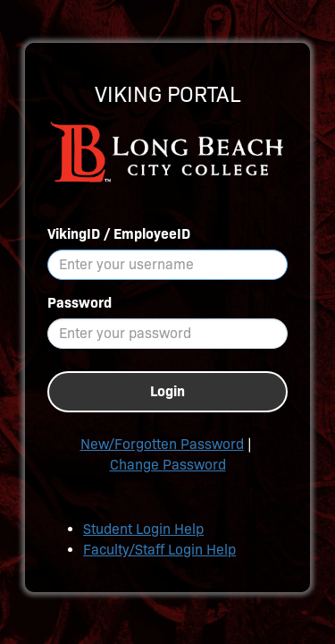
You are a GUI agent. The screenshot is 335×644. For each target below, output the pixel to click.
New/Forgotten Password (162, 444)
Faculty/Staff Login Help (159, 550)
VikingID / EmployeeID (119, 234)
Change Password (168, 465)
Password (80, 303)
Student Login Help (143, 529)
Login (167, 391)
